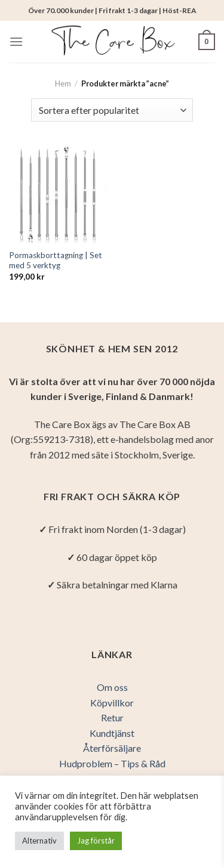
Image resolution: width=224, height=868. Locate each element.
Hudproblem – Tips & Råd (112, 763)
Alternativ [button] (39, 841)
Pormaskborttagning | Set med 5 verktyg (56, 261)
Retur (112, 717)
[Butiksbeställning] (112, 110)
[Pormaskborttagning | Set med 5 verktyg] (58, 194)
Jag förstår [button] (96, 841)
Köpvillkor (112, 703)
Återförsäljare (112, 748)
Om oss (112, 687)
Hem (63, 83)
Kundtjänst (112, 733)
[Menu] (16, 41)
